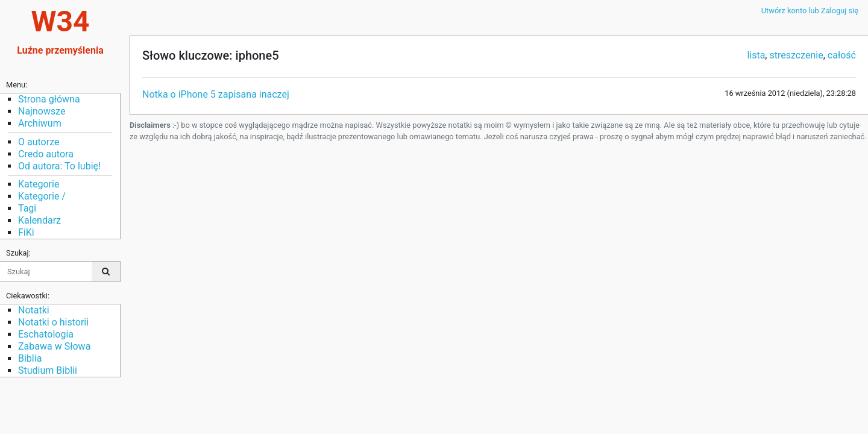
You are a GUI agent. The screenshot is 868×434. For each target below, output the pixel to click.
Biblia (30, 358)
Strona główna (49, 99)
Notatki (34, 310)
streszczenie (796, 55)
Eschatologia (46, 334)
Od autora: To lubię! (59, 166)
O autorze (39, 142)
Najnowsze (42, 111)
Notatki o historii (53, 322)
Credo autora (46, 154)
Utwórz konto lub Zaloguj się (810, 11)
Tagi (27, 208)
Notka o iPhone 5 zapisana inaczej (216, 94)
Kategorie (39, 184)
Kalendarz (39, 220)
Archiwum (40, 123)
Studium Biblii (48, 370)
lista (756, 55)
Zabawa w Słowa (54, 346)
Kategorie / (42, 196)
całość (842, 55)
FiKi (26, 232)
